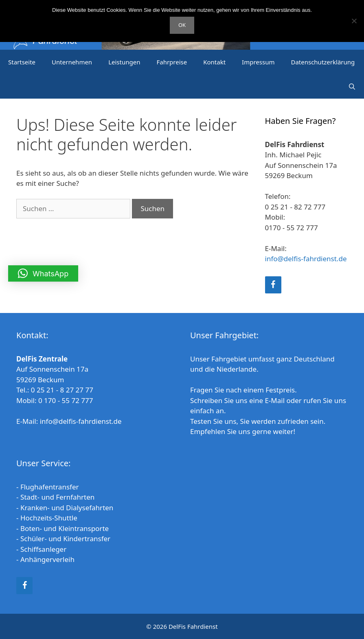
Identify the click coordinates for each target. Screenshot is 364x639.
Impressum (258, 62)
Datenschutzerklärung (323, 62)
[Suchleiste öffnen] (352, 86)
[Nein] (354, 21)
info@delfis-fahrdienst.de (306, 259)
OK (182, 25)
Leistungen (124, 62)
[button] (43, 273)
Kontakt (214, 62)
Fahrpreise (172, 62)
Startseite (22, 62)
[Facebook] (273, 285)
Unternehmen (72, 62)
